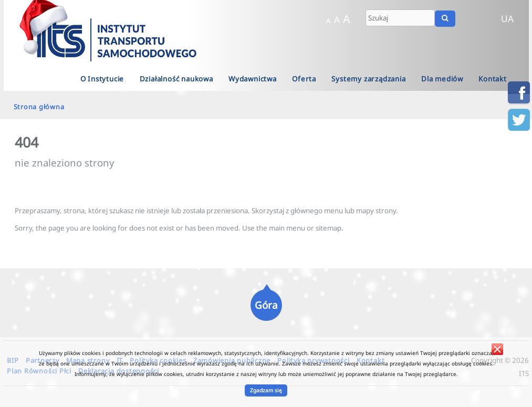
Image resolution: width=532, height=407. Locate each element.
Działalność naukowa (176, 79)
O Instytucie (102, 79)
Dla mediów (442, 79)
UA (507, 18)
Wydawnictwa (253, 79)
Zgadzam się (266, 390)
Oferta (304, 79)
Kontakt (493, 79)
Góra (266, 305)
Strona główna (39, 107)
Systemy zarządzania (368, 79)
